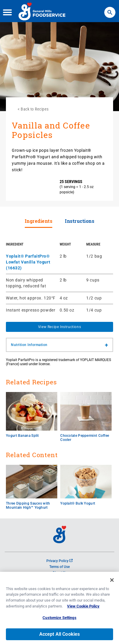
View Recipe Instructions (59, 327)
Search (110, 9)
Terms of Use (59, 567)
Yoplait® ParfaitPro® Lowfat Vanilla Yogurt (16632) (28, 262)
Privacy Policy (59, 561)
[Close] (112, 582)
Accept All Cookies (60, 636)
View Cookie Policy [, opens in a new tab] (83, 608)
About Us (60, 573)
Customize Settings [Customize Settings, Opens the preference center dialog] (59, 620)
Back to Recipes (35, 109)
